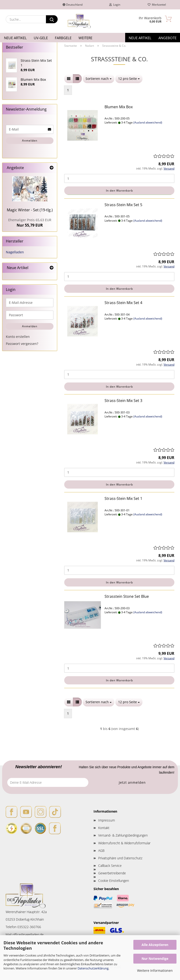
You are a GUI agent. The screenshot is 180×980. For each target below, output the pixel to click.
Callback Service (110, 866)
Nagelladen (15, 252)
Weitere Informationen (155, 970)
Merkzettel (157, 5)
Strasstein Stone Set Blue (127, 596)
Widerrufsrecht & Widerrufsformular (124, 843)
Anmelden (30, 141)
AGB (101, 851)
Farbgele (63, 38)
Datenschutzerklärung (93, 968)
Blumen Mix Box (119, 107)
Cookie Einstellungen (114, 881)
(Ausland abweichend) (148, 122)
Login (115, 5)
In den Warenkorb (119, 191)
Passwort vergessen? (22, 344)
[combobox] (99, 79)
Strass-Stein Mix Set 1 (123, 498)
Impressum (107, 820)
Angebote (167, 38)
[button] (69, 79)
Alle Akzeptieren (155, 945)
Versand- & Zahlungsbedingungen (123, 835)
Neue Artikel (15, 38)
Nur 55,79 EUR (30, 223)
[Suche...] (52, 19)
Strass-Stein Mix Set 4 (123, 303)
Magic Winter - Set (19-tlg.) (30, 210)
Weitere (85, 38)
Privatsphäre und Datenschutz (120, 858)
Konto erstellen (18, 337)
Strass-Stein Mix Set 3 (123, 401)
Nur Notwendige (155, 959)
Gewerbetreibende (112, 873)
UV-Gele (41, 38)
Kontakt (104, 828)
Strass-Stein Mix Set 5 (123, 205)
